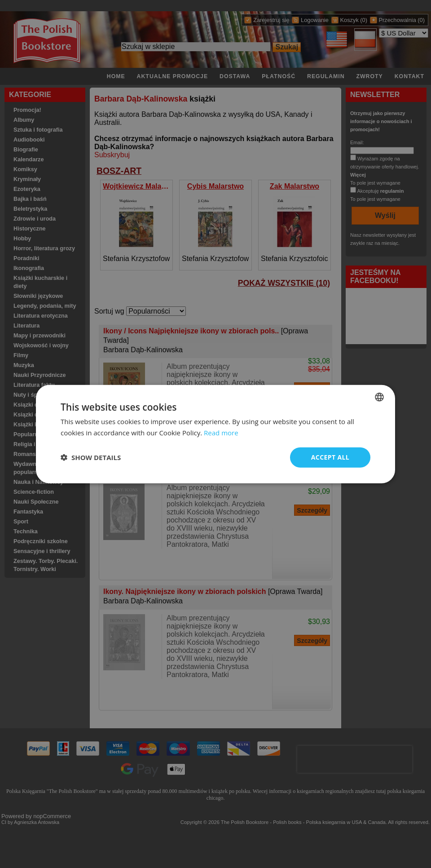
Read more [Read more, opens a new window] (221, 433)
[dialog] (215, 434)
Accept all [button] (330, 457)
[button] (91, 457)
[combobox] (379, 397)
